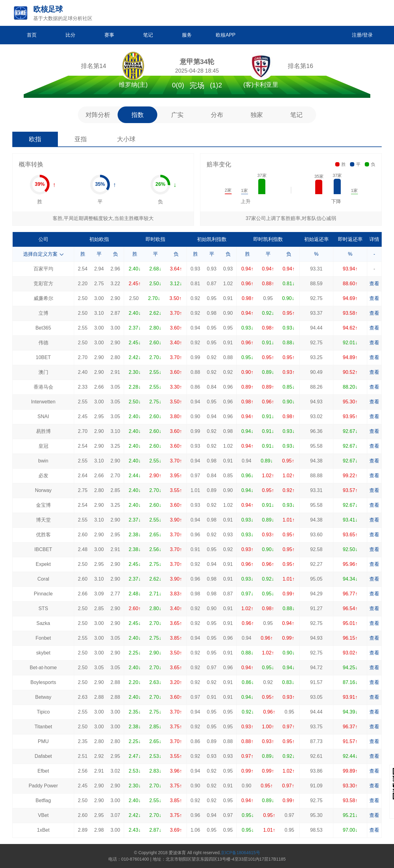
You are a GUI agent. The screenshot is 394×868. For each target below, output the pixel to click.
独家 (257, 115)
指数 (138, 115)
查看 (374, 284)
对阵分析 (98, 115)
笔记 (296, 115)
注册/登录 (362, 35)
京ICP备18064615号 (240, 853)
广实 (177, 115)
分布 (217, 115)
